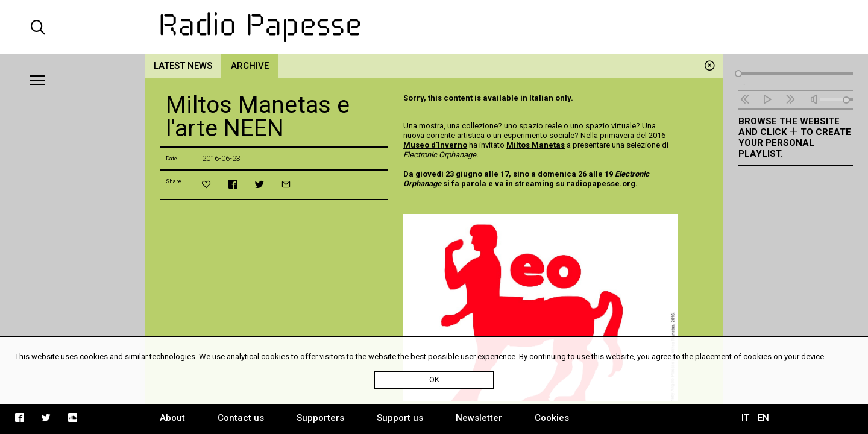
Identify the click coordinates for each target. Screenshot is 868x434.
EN (763, 418)
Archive (250, 66)
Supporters (320, 418)
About (172, 418)
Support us (400, 418)
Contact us (241, 418)
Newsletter (479, 418)
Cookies (552, 418)
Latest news (183, 66)
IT (745, 418)
